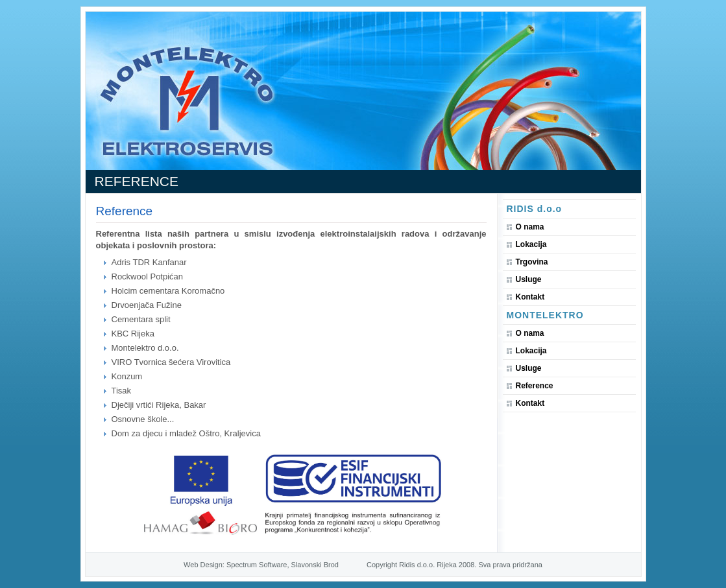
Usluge (529, 279)
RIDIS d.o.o (535, 209)
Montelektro (545, 315)
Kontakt (530, 297)
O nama (530, 227)
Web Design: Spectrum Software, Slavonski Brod (261, 565)
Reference (535, 386)
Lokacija (531, 244)
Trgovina (532, 262)
